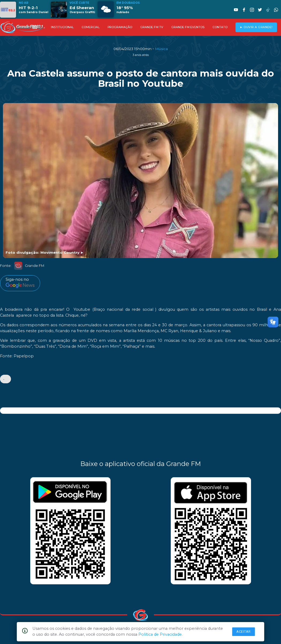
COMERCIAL (91, 27)
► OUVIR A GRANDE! (256, 27)
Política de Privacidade (160, 634)
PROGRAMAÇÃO (120, 27)
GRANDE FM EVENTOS (188, 27)
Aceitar (244, 632)
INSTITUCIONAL (62, 27)
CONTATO (220, 27)
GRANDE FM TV (152, 27)
